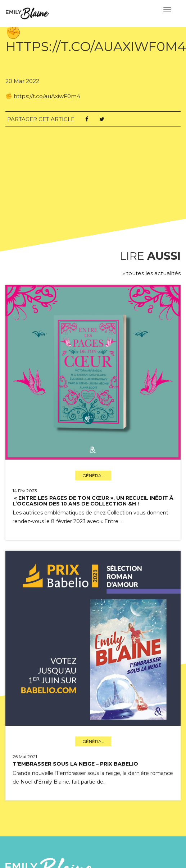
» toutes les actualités (151, 273)
